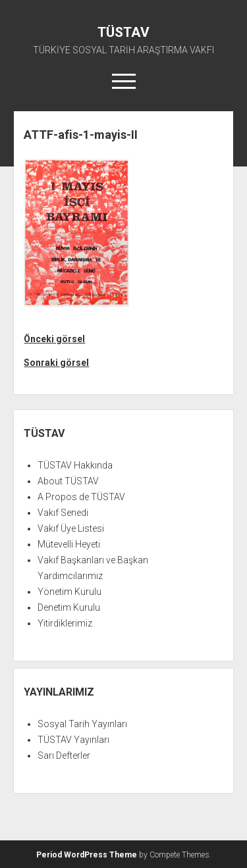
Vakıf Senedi (63, 513)
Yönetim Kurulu (69, 592)
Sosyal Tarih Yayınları (82, 724)
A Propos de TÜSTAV (81, 497)
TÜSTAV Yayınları (73, 740)
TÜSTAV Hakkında (75, 465)
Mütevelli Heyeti (69, 544)
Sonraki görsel (56, 363)
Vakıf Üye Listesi (71, 528)
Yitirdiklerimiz (65, 623)
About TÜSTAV (68, 481)
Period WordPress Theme (87, 855)
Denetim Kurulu (69, 607)
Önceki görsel (54, 339)
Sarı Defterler (64, 755)
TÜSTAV (123, 32)
